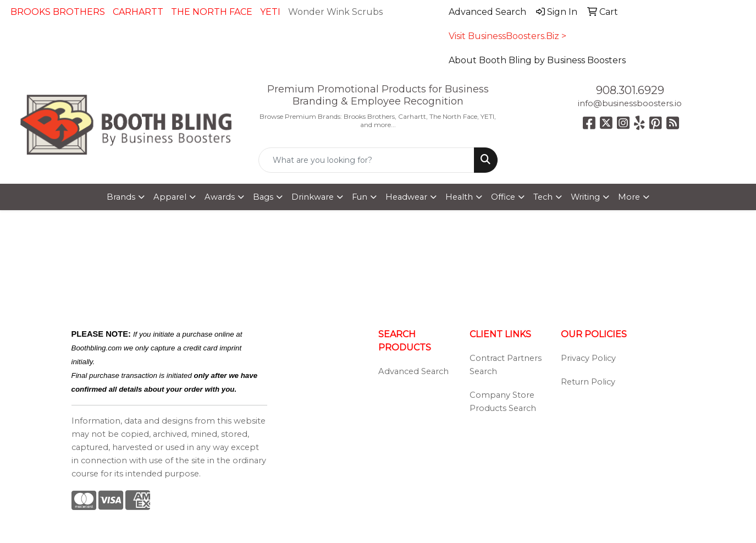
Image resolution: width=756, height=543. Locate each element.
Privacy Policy (588, 358)
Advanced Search (413, 371)
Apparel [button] (170, 197)
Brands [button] (121, 197)
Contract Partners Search (506, 365)
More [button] (629, 197)
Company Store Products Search (503, 402)
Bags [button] (263, 197)
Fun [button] (360, 197)
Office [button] (503, 197)
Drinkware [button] (313, 197)
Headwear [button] (406, 197)
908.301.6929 (630, 90)
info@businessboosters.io (630, 103)
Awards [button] (220, 197)
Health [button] (459, 197)
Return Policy (588, 382)
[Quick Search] (366, 160)
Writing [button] (585, 197)
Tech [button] (543, 197)
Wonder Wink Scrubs (335, 12)
